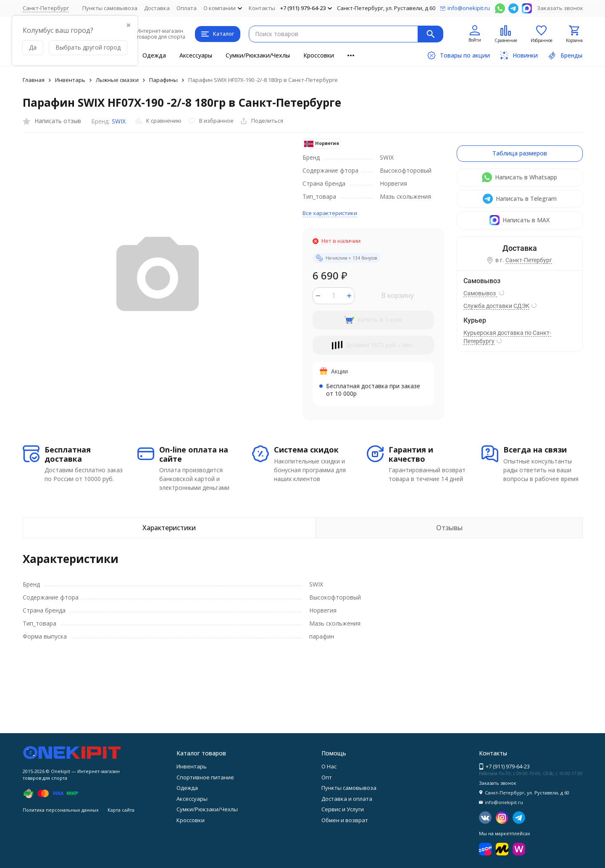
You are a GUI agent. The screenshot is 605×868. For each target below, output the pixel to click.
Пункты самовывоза (110, 8)
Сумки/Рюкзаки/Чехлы (258, 55)
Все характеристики (330, 213)
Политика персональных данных (61, 810)
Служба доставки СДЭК (496, 306)
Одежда (154, 55)
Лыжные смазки (117, 80)
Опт (327, 777)
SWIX (119, 121)
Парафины (163, 80)
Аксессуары (196, 55)
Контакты (262, 8)
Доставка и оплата (347, 799)
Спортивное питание (205, 777)
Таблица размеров (520, 153)
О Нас (329, 766)
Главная (34, 80)
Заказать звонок (560, 8)
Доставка (157, 8)
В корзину (397, 295)
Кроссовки (319, 55)
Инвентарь (70, 80)
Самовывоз (480, 293)
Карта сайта (121, 810)
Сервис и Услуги (343, 809)
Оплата (187, 8)
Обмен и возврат (345, 820)
